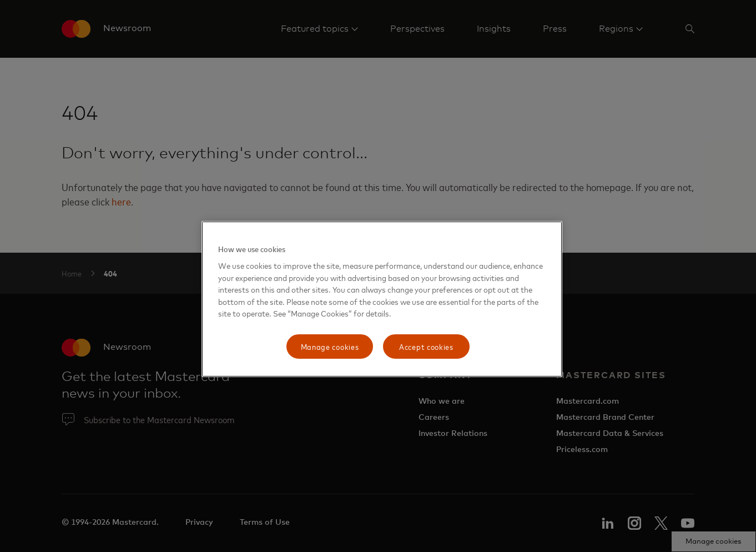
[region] (382, 299)
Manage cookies (330, 346)
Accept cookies (426, 346)
